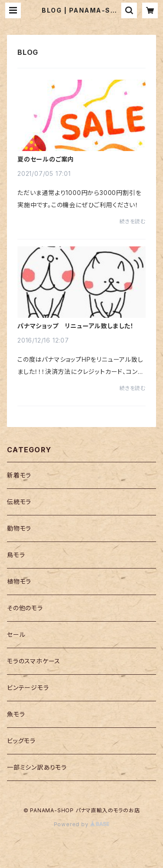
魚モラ (16, 714)
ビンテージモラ (28, 688)
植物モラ (19, 581)
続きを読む (133, 221)
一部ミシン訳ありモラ (37, 767)
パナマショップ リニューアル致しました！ (76, 326)
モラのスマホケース (34, 661)
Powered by (82, 824)
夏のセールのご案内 (46, 159)
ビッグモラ (21, 741)
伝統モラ (19, 502)
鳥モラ (16, 555)
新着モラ (19, 475)
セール (16, 634)
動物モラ (19, 528)
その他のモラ (25, 608)
